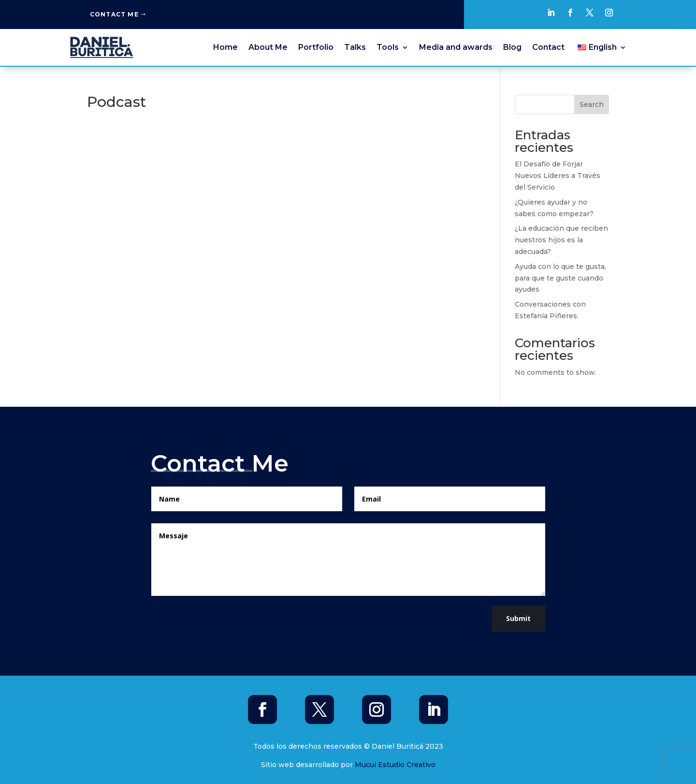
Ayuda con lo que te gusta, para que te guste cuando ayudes (560, 278)
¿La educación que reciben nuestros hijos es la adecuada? (561, 240)
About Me (268, 47)
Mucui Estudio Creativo (395, 765)
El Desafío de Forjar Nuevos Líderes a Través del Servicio (558, 176)
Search (592, 104)
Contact (548, 47)
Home (225, 47)
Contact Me (114, 14)
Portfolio (316, 47)
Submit (518, 618)
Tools (388, 47)
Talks (355, 47)
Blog (512, 47)
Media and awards (456, 47)
